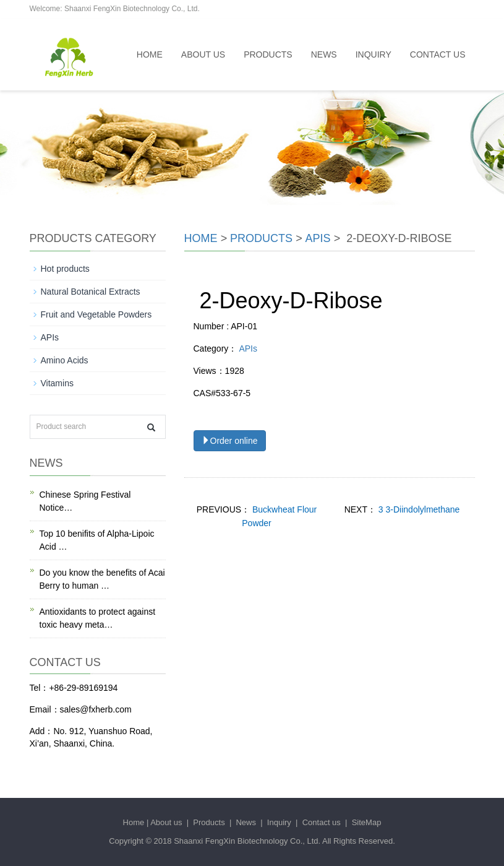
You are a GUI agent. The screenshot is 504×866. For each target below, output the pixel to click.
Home (150, 54)
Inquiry (374, 54)
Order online (230, 441)
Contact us (438, 54)
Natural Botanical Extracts (91, 292)
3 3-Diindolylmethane (418, 509)
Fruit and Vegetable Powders (96, 314)
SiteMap (367, 822)
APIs (318, 238)
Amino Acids (65, 360)
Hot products (65, 269)
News (324, 54)
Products (268, 54)
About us (203, 54)
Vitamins (57, 383)
